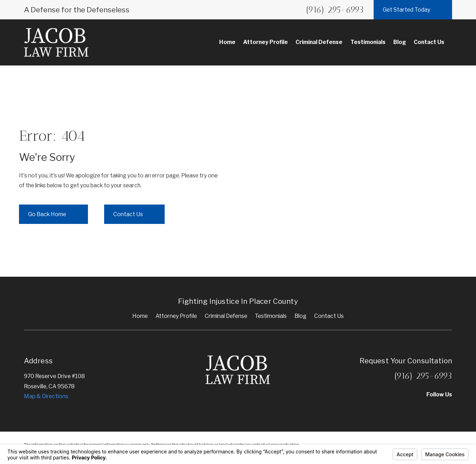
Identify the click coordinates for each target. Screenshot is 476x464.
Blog (300, 316)
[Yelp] (412, 408)
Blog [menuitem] (400, 42)
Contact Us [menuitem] (429, 42)
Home (140, 316)
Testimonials (271, 316)
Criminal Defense (226, 316)
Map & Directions (46, 396)
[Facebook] (448, 408)
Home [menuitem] (227, 42)
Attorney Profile (176, 316)
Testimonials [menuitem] (368, 42)
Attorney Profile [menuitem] (265, 42)
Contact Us (329, 316)
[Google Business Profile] (430, 408)
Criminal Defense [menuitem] (319, 42)
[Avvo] (393, 408)
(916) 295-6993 (335, 10)
